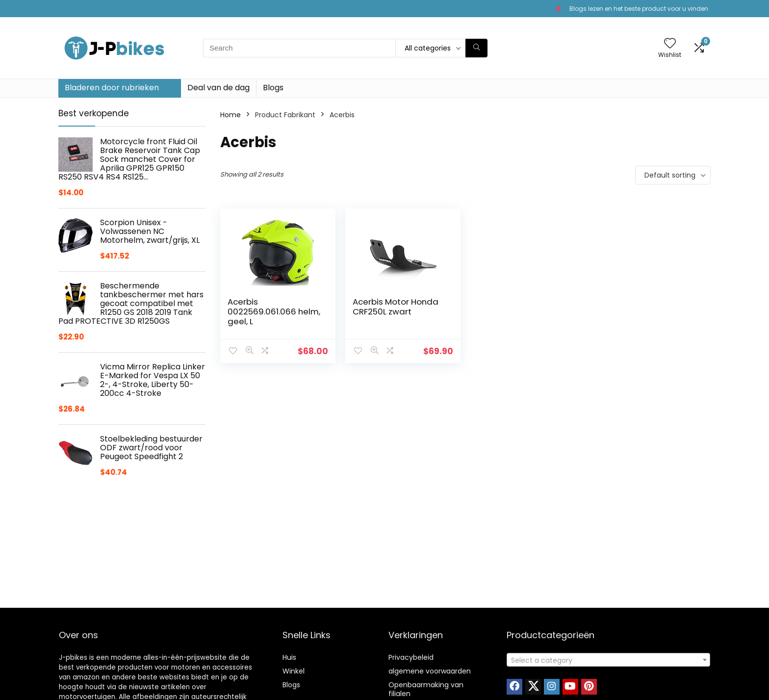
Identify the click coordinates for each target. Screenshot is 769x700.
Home (231, 115)
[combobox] (608, 660)
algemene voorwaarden (430, 671)
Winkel (294, 671)
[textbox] (608, 660)
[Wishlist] (670, 44)
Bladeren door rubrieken (112, 88)
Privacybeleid (411, 657)
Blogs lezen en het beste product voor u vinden (639, 9)
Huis (289, 657)
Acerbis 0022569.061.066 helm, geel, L (274, 311)
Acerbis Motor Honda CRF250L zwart (396, 307)
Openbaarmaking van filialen (426, 689)
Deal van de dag (218, 88)
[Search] (476, 48)
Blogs (273, 88)
